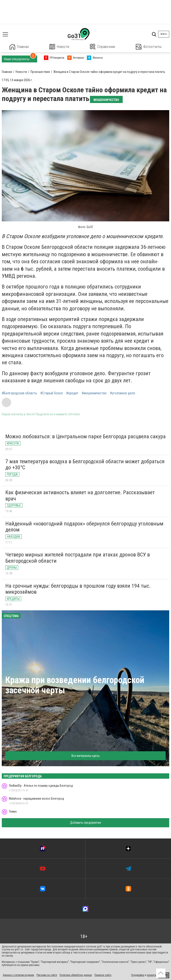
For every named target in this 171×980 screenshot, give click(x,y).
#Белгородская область (19, 393)
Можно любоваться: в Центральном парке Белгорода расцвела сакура (85, 436)
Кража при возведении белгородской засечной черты (75, 685)
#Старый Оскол (52, 393)
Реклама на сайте (47, 975)
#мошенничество (94, 393)
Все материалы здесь (86, 756)
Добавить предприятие (86, 823)
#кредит (72, 393)
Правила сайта (103, 975)
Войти (164, 34)
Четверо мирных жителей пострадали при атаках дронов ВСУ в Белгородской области (78, 558)
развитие (152, 975)
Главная (19, 47)
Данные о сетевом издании (18, 975)
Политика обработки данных (76, 975)
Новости (59, 47)
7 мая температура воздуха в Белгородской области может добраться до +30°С (85, 465)
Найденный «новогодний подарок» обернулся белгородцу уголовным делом (84, 527)
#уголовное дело (123, 393)
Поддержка (138, 975)
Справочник (103, 47)
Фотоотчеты (149, 47)
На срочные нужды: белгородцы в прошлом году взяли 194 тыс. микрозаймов (78, 589)
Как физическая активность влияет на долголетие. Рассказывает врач (80, 496)
